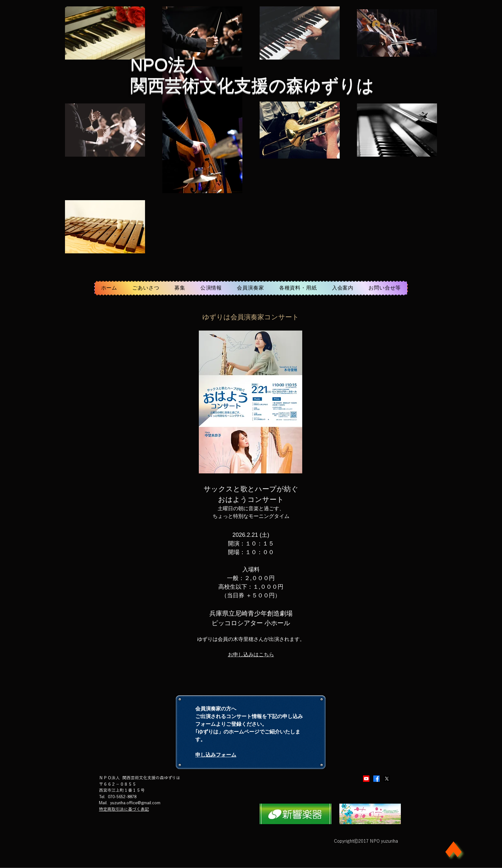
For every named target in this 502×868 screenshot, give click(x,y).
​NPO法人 (166, 64)
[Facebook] (376, 779)
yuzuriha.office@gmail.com (135, 803)
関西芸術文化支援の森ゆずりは (252, 85)
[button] (211, 288)
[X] (387, 779)
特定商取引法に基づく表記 (124, 809)
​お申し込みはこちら (251, 655)
